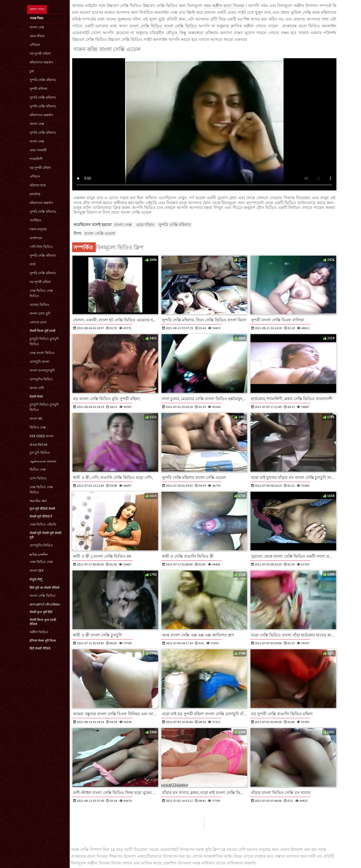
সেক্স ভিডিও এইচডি (43, 524)
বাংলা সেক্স (37, 27)
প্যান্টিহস (35, 220)
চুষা (32, 71)
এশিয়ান (35, 45)
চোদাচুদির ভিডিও (41, 379)
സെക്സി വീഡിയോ (45, 604)
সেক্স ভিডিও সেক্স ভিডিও (41, 293)
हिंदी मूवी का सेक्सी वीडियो (44, 588)
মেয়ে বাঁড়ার (37, 36)
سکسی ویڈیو (39, 554)
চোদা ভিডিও (38, 478)
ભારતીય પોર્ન (38, 501)
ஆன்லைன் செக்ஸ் (43, 461)
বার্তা (33, 264)
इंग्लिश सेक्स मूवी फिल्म (43, 641)
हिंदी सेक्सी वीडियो (40, 648)
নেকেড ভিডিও (39, 305)
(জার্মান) (35, 194)
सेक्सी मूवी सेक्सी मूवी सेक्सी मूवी (46, 535)
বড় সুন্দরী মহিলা (40, 54)
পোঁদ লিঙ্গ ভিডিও (41, 247)
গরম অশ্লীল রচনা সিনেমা (225, 6)
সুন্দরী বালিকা (38, 89)
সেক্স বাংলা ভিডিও (42, 353)
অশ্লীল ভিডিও (39, 632)
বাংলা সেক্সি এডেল (100, 233)
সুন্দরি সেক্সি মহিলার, (43, 106)
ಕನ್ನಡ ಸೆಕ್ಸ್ (36, 579)
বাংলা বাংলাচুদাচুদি (42, 370)
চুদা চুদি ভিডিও (40, 453)
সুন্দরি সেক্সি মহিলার (43, 80)
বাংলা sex (37, 571)
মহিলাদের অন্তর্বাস (41, 62)
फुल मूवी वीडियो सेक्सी (42, 509)
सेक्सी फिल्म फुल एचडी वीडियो (43, 622)
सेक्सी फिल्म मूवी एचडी (42, 331)
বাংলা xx (36, 419)
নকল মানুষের (38, 229)
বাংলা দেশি (37, 388)
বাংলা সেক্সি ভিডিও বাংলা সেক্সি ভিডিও (164, 26)
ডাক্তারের (36, 238)
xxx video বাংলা (42, 436)
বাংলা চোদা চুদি (40, 313)
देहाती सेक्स (36, 396)
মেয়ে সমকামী (38, 150)
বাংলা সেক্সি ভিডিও (43, 596)
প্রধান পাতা (37, 9)
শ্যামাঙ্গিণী (36, 159)
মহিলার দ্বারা (38, 185)
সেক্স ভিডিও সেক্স (41, 562)
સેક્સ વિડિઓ (38, 445)
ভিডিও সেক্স (38, 427)
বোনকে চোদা (38, 322)
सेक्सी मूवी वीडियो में (41, 516)
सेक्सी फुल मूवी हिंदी (41, 612)
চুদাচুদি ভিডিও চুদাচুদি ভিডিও (44, 341)
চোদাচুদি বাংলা (39, 362)
